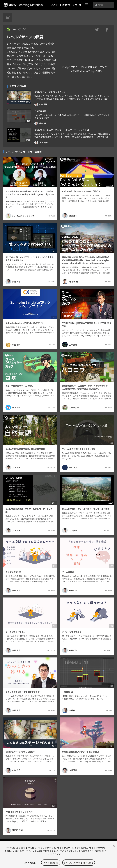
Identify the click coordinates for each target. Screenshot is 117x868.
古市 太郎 (70, 344)
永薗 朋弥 (13, 344)
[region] (58, 855)
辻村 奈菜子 (71, 408)
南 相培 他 (70, 282)
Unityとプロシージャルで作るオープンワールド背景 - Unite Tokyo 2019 (86, 69)
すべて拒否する (51, 863)
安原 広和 (13, 590)
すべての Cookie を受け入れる (79, 863)
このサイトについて (61, 5)
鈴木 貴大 (70, 467)
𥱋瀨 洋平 (70, 216)
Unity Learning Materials (23, 5)
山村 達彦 (41, 104)
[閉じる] (114, 846)
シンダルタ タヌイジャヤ (20, 216)
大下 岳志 (41, 142)
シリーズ (77, 5)
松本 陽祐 (13, 408)
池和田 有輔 (14, 830)
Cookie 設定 (29, 863)
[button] (86, 5)
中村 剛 (40, 123)
